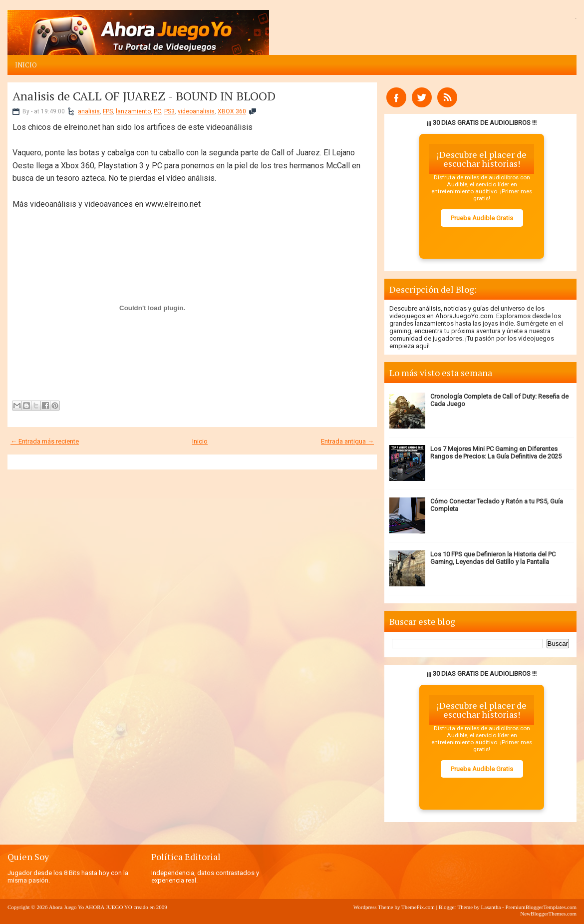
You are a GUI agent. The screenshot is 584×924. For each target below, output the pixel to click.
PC (157, 111)
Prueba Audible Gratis (482, 218)
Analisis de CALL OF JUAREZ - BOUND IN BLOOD (144, 96)
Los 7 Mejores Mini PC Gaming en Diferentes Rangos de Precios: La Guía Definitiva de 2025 (496, 453)
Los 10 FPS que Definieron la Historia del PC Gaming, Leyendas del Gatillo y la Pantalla (493, 558)
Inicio (26, 65)
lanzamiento (133, 111)
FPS (108, 111)
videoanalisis (196, 111)
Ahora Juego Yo (67, 907)
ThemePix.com (418, 907)
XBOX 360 (232, 111)
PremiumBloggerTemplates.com (541, 907)
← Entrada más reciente (45, 441)
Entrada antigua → (347, 441)
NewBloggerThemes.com (548, 914)
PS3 (169, 111)
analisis (89, 111)
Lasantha (491, 907)
